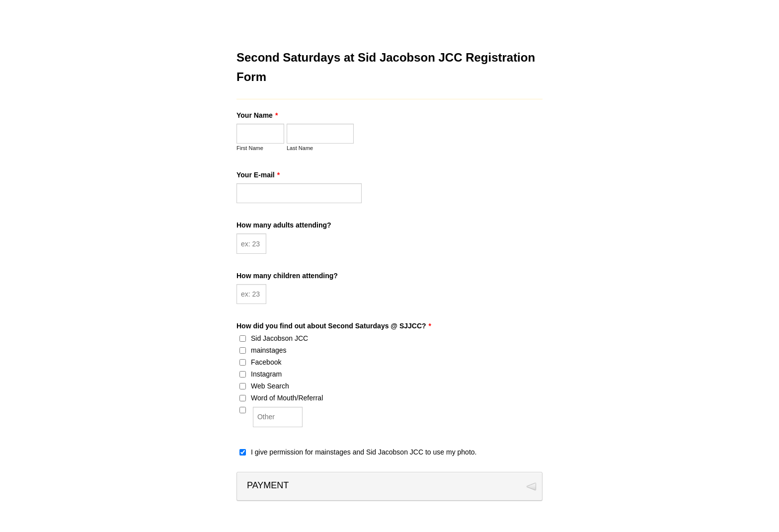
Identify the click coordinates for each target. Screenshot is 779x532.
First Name (250, 148)
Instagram (266, 374)
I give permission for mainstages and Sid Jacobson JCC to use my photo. (364, 452)
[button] (389, 486)
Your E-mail (258, 175)
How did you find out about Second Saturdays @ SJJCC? (334, 326)
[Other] (243, 410)
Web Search (270, 386)
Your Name (257, 115)
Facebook (266, 362)
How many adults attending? (284, 225)
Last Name (300, 148)
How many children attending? (287, 276)
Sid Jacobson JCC (279, 338)
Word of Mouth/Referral (287, 398)
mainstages (269, 350)
